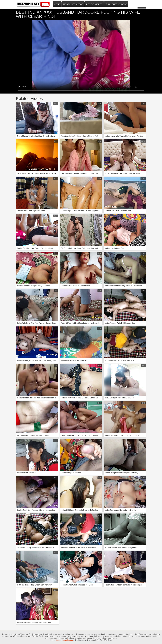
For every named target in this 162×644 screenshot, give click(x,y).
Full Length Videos (116, 4)
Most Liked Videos (73, 4)
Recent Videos (94, 4)
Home (57, 4)
